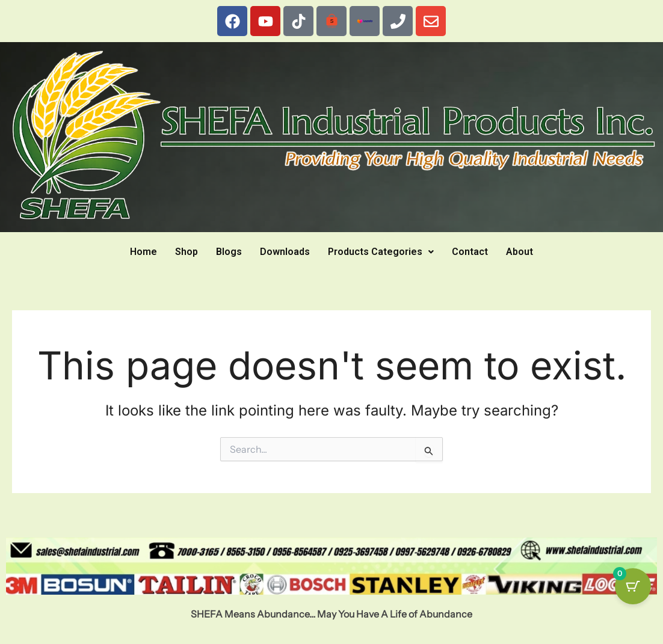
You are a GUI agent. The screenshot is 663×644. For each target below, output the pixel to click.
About (520, 252)
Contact (470, 252)
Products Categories (381, 252)
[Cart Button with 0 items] (633, 586)
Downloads (285, 252)
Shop (187, 252)
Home (143, 252)
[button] (381, 252)
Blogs (229, 252)
